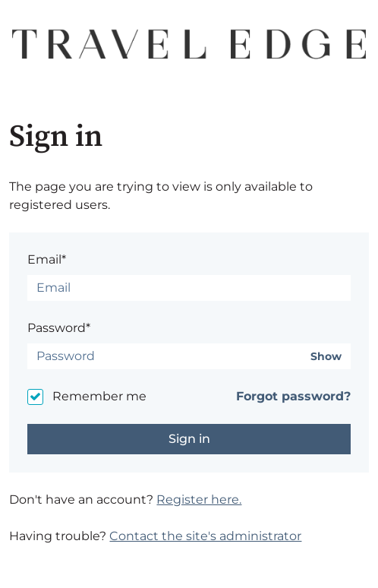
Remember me (99, 396)
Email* (47, 259)
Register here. (199, 499)
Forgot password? (293, 396)
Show (326, 357)
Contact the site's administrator (205, 536)
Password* (59, 328)
